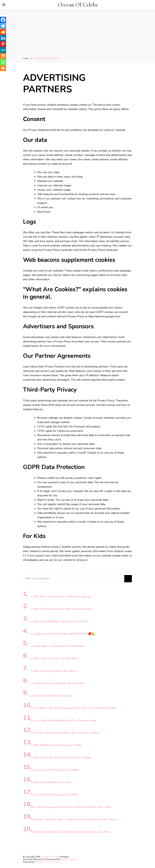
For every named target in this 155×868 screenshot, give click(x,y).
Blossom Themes (69, 859)
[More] (3, 68)
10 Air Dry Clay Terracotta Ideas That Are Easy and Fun (65, 733)
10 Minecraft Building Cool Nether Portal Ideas (60, 621)
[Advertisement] (77, 34)
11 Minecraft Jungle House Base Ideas (53, 671)
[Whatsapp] (3, 62)
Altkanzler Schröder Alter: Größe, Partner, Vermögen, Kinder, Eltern (74, 819)
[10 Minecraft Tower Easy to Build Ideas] (31, 654)
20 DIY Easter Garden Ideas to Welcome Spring (60, 596)
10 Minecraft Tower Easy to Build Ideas (55, 658)
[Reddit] (3, 32)
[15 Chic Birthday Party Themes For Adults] (31, 741)
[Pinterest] (3, 44)
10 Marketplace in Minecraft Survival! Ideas (58, 646)
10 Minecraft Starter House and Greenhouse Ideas (61, 609)
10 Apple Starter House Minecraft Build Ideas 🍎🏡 (63, 634)
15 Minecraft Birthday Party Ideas (51, 782)
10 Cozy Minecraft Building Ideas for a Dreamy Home (63, 720)
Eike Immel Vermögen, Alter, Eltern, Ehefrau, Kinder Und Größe (71, 807)
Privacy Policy (53, 862)
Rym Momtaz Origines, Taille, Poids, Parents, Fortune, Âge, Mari (70, 832)
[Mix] (3, 56)
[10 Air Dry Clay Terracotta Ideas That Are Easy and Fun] (31, 728)
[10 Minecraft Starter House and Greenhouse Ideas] (31, 605)
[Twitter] (3, 26)
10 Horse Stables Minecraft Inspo (51, 696)
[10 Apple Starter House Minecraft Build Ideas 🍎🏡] (31, 629)
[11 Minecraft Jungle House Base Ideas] (31, 667)
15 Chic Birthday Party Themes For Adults (56, 745)
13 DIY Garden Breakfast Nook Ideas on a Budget (61, 757)
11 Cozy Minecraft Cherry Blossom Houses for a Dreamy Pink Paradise (73, 708)
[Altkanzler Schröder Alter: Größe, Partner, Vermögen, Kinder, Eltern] (31, 815)
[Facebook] (3, 20)
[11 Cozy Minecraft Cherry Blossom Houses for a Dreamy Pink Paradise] (31, 704)
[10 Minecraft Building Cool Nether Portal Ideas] (31, 617)
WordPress (40, 862)
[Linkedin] (3, 38)
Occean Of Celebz (78, 5)
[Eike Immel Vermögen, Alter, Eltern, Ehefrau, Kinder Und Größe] (31, 803)
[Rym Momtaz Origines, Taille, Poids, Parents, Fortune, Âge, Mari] (31, 827)
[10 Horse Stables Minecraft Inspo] (31, 691)
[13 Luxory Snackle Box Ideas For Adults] (31, 765)
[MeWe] (3, 50)
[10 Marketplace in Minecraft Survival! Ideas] (31, 642)
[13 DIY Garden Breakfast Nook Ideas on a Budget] (31, 753)
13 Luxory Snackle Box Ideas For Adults (55, 770)
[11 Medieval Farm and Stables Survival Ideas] (31, 679)
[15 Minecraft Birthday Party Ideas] (31, 778)
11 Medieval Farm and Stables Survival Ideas (58, 683)
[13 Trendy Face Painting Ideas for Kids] (31, 790)
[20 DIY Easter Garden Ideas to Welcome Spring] (31, 592)
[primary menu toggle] (4, 5)
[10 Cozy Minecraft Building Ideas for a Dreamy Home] (31, 716)
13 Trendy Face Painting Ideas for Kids (54, 795)
